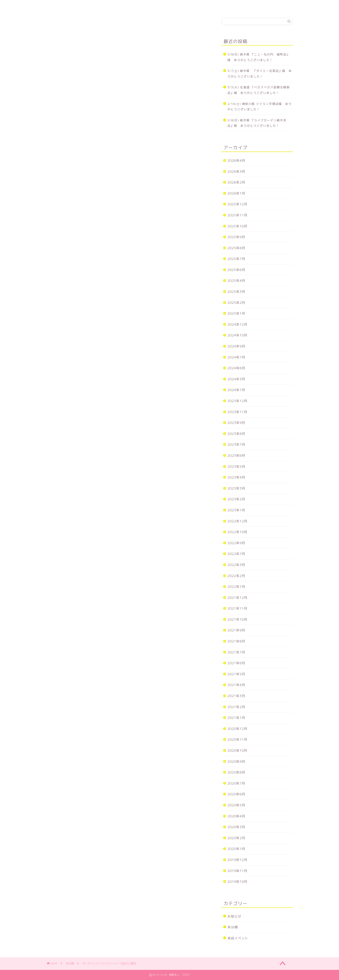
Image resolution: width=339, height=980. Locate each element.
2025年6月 (236, 270)
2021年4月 (236, 685)
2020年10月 (237, 751)
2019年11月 (237, 871)
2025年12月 (237, 204)
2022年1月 (236, 587)
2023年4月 (236, 477)
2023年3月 (236, 488)
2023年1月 (236, 510)
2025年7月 (236, 259)
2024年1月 (236, 390)
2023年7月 (236, 445)
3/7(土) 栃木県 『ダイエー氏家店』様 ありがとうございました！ (260, 74)
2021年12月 (237, 598)
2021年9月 (236, 630)
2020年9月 (236, 762)
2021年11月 (237, 608)
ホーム (57, 6)
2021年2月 (236, 707)
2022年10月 (237, 532)
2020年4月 (236, 816)
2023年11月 (237, 412)
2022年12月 (237, 521)
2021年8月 (236, 641)
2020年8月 (236, 772)
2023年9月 (236, 423)
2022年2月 (236, 576)
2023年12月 (237, 401)
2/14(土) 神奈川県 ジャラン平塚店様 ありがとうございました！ (260, 107)
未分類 (58, 26)
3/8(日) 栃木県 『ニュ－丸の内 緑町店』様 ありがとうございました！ (259, 57)
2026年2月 (236, 182)
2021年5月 (236, 674)
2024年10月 (237, 335)
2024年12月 (237, 324)
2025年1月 (236, 313)
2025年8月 (236, 248)
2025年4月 (236, 281)
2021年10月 (237, 619)
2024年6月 (236, 368)
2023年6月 (236, 456)
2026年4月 (236, 161)
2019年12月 (237, 860)
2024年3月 (236, 379)
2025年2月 (236, 303)
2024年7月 (236, 357)
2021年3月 (236, 696)
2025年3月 (236, 292)
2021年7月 (236, 652)
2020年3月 (236, 827)
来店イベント (238, 938)
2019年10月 (237, 882)
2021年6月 (236, 663)
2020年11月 (237, 740)
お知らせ (234, 916)
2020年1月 (236, 849)
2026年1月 (236, 193)
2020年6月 (236, 794)
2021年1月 (236, 718)
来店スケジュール (85, 6)
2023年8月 (236, 434)
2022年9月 (236, 543)
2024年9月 (236, 346)
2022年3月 (236, 565)
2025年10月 (237, 226)
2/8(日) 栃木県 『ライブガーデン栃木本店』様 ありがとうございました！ (257, 123)
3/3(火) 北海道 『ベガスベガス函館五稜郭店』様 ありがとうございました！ (259, 90)
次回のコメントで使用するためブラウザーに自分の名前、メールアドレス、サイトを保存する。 (126, 726)
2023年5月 (236, 467)
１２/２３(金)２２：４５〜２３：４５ (84, 300)
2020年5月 (236, 805)
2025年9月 (236, 237)
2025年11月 (237, 215)
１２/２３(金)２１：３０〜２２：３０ (84, 287)
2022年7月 (236, 554)
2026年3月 (236, 172)
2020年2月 (236, 838)
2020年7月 (236, 783)
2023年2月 (236, 499)
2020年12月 (237, 729)
